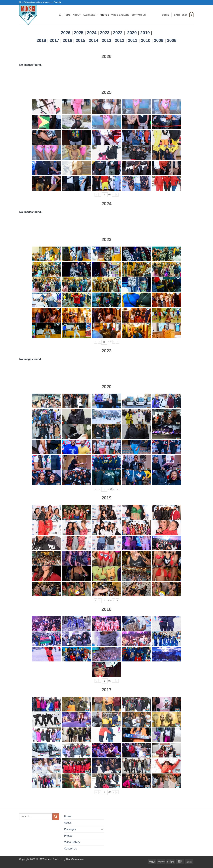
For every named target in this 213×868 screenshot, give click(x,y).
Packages (90, 15)
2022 (118, 33)
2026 (66, 33)
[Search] (60, 15)
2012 (120, 40)
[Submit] (56, 817)
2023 (105, 33)
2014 (94, 40)
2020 (132, 33)
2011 (133, 40)
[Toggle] (102, 829)
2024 (92, 33)
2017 (55, 40)
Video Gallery (120, 15)
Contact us (139, 15)
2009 (159, 40)
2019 (146, 33)
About (77, 15)
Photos (104, 15)
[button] (166, 15)
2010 (146, 40)
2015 (81, 40)
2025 (79, 33)
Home (67, 15)
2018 (42, 40)
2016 (68, 40)
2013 (107, 40)
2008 (172, 40)
